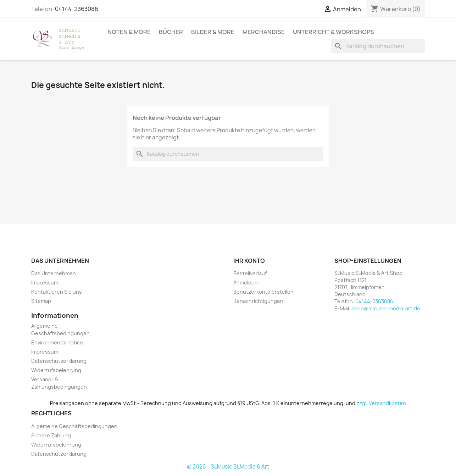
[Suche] (378, 46)
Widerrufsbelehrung (56, 370)
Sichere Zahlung (51, 435)
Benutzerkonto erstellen (263, 292)
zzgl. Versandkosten (381, 403)
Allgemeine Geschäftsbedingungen (74, 426)
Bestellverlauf (250, 273)
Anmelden (246, 283)
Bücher (171, 32)
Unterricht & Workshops (333, 32)
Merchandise (264, 32)
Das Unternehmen (54, 273)
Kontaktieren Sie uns (57, 292)
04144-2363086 (77, 9)
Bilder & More (213, 32)
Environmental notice (57, 342)
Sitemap (41, 301)
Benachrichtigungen (258, 301)
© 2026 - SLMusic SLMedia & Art (228, 467)
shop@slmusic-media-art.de (386, 308)
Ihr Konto (249, 261)
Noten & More (129, 32)
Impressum (45, 283)
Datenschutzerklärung (59, 361)
